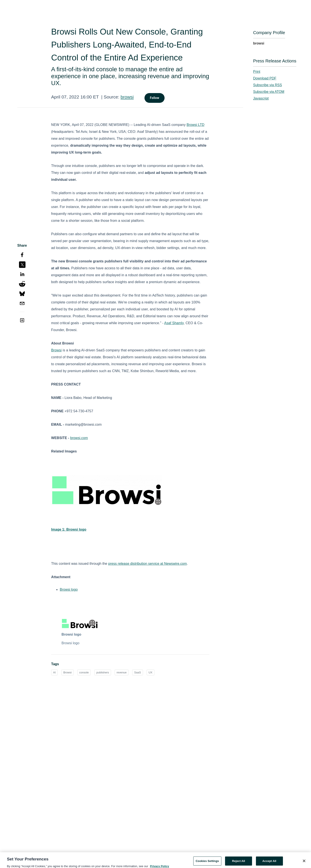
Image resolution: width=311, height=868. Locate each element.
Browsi (56, 350)
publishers (103, 672)
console (84, 672)
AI (54, 672)
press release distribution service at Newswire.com (148, 564)
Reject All (239, 862)
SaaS (137, 672)
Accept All (269, 862)
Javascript (261, 98)
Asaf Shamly (174, 323)
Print (257, 72)
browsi (127, 97)
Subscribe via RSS (267, 85)
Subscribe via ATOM (269, 92)
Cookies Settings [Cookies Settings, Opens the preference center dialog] (207, 862)
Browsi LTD (196, 125)
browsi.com (79, 438)
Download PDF (265, 78)
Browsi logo (69, 590)
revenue (122, 672)
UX (151, 672)
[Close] (304, 862)
